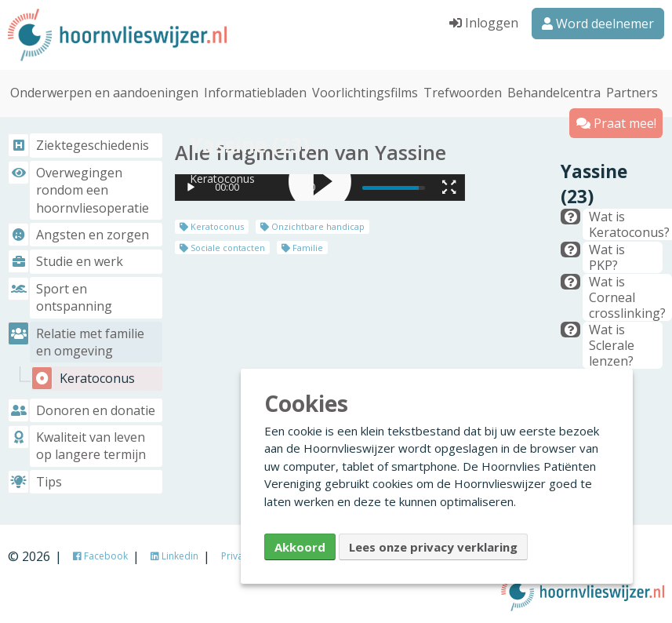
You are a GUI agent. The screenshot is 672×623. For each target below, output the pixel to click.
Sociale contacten (222, 244)
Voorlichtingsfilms (365, 89)
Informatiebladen (255, 89)
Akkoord (300, 547)
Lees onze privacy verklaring (433, 547)
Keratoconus (212, 223)
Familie (302, 244)
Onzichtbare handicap (312, 223)
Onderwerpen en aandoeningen (104, 89)
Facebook (100, 556)
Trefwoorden (463, 89)
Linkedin (174, 556)
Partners (632, 89)
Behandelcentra (554, 89)
